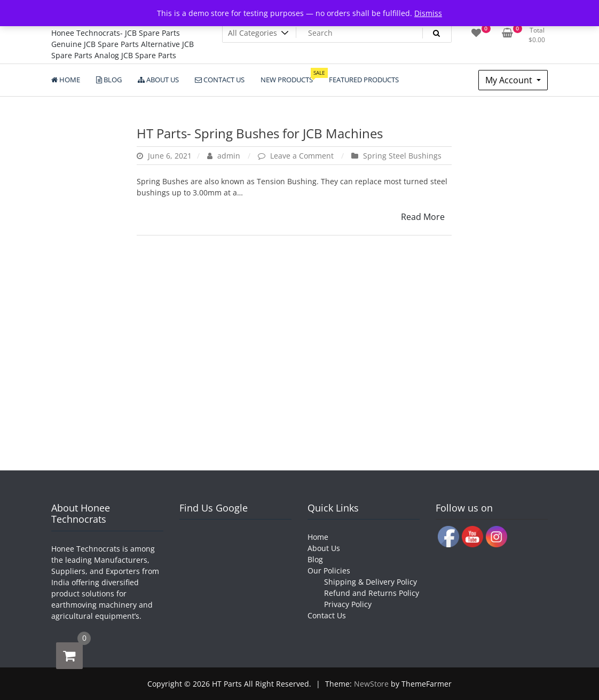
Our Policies (329, 571)
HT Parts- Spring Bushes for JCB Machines (260, 133)
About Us (324, 548)
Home (318, 537)
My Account (510, 80)
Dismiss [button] (428, 13)
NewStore (371, 684)
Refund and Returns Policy (372, 593)
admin (225, 156)
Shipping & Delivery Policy (371, 582)
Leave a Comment (303, 156)
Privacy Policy (348, 604)
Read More (423, 217)
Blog (315, 559)
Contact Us (327, 615)
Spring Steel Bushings (402, 156)
